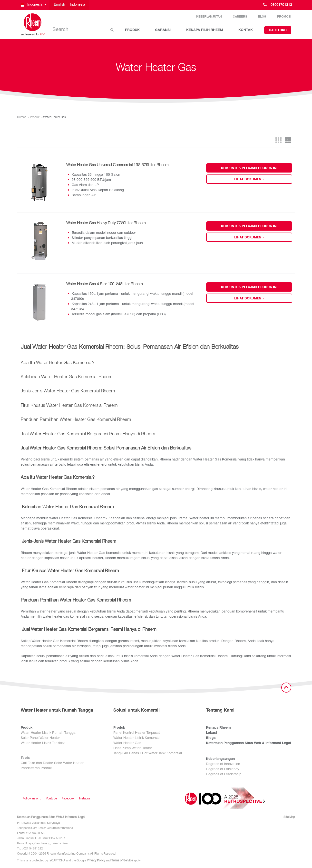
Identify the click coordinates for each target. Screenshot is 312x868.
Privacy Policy (96, 861)
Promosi (284, 17)
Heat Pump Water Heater (133, 748)
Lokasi (211, 733)
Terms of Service (122, 861)
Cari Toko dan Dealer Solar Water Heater (52, 763)
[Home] (33, 25)
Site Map (289, 817)
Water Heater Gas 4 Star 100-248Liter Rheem (104, 285)
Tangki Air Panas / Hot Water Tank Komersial (148, 754)
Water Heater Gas (127, 743)
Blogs (211, 738)
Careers (240, 17)
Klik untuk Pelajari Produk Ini (249, 168)
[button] (33, 5)
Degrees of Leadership (224, 775)
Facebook (68, 799)
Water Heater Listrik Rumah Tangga (48, 733)
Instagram (86, 799)
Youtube (51, 799)
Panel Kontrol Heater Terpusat (136, 733)
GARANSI (163, 30)
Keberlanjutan (209, 17)
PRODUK (132, 30)
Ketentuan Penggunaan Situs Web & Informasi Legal (249, 743)
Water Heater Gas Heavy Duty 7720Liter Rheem (106, 224)
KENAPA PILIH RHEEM (205, 30)
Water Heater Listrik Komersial (137, 738)
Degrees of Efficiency (223, 769)
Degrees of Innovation (223, 764)
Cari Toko (278, 31)
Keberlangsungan (220, 759)
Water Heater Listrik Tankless (43, 743)
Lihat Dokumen (248, 180)
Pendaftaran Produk (36, 768)
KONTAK (246, 30)
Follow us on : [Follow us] (32, 799)
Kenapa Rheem (218, 728)
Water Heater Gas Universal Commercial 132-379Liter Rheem (117, 165)
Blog (262, 17)
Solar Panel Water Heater (40, 738)
